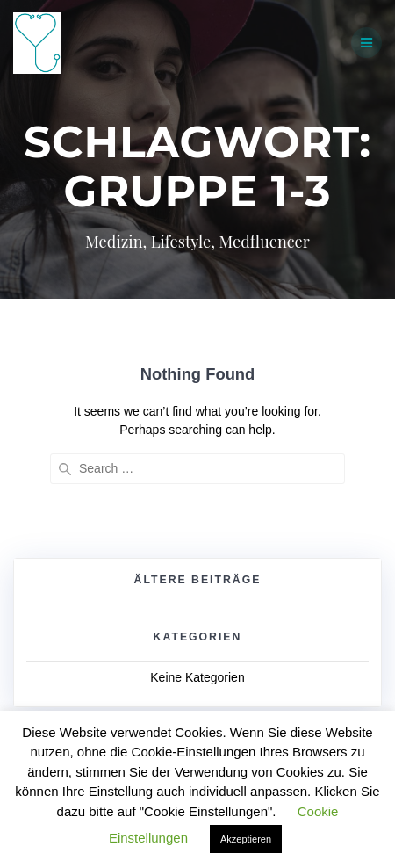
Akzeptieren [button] (246, 839)
